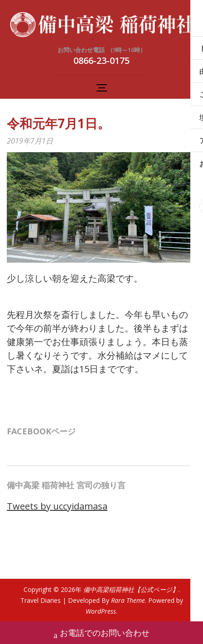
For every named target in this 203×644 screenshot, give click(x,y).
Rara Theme (128, 600)
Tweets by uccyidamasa (57, 506)
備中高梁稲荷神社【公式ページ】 (131, 589)
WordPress (101, 611)
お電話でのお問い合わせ (102, 634)
